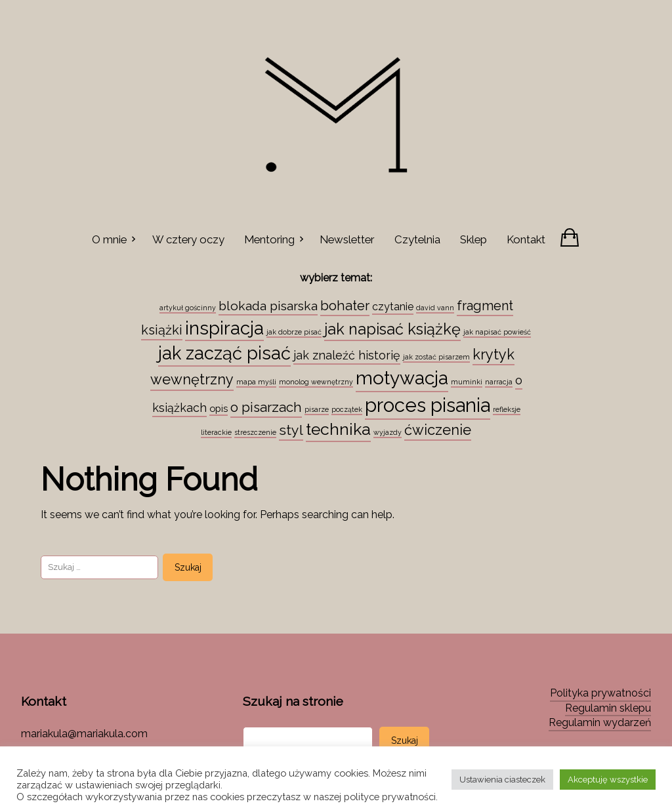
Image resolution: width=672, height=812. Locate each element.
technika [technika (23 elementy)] (338, 429)
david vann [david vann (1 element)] (435, 308)
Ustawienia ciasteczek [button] (502, 780)
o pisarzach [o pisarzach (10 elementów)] (266, 407)
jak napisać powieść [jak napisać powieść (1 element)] (497, 332)
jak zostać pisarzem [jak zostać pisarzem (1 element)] (436, 357)
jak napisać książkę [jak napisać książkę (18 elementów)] (392, 329)
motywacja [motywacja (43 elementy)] (402, 378)
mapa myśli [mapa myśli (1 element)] (256, 382)
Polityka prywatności (600, 693)
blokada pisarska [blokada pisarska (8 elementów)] (268, 306)
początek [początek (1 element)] (347, 409)
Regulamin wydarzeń (600, 722)
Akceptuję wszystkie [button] (608, 780)
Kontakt (526, 239)
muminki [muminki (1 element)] (467, 382)
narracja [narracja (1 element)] (499, 382)
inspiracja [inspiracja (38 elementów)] (224, 328)
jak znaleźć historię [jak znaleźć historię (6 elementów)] (347, 355)
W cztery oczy (188, 239)
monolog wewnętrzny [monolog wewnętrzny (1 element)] (316, 382)
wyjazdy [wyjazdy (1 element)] (388, 432)
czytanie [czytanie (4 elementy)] (393, 307)
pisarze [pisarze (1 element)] (317, 409)
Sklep (473, 239)
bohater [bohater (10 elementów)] (345, 306)
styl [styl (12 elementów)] (291, 430)
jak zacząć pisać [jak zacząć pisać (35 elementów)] (224, 353)
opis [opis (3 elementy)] (219, 408)
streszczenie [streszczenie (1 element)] (255, 432)
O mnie (109, 239)
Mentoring (269, 239)
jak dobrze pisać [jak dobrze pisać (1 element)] (294, 332)
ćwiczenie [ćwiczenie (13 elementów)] (438, 430)
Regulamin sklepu (608, 708)
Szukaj (405, 741)
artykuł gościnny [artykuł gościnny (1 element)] (188, 308)
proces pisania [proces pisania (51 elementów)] (428, 405)
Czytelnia (417, 239)
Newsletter (347, 239)
